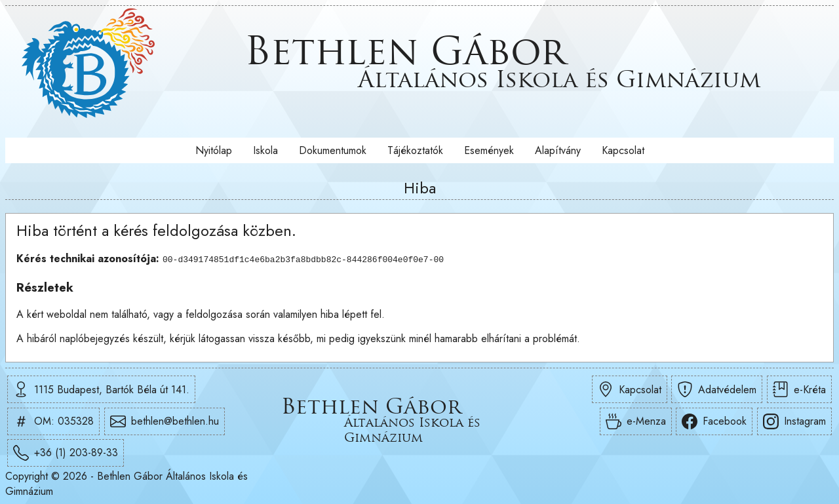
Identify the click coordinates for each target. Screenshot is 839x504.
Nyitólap (214, 150)
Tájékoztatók (415, 150)
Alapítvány (558, 150)
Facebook (714, 421)
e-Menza (636, 421)
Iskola (265, 150)
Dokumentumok (333, 150)
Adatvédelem (717, 389)
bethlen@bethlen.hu (165, 421)
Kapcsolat (623, 150)
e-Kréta (799, 389)
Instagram (794, 421)
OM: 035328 (53, 421)
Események (489, 150)
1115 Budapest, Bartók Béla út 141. (101, 389)
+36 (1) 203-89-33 (66, 453)
